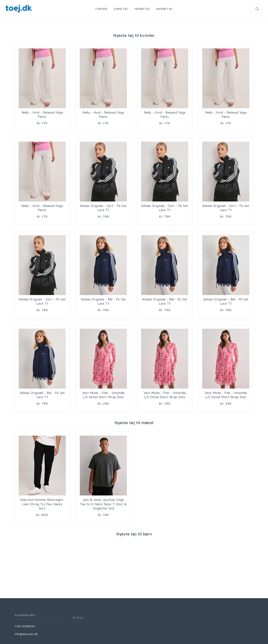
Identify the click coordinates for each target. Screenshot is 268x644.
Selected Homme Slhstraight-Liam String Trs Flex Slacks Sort (42, 504)
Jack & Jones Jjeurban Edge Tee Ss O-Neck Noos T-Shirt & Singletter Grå (103, 504)
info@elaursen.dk (26, 634)
